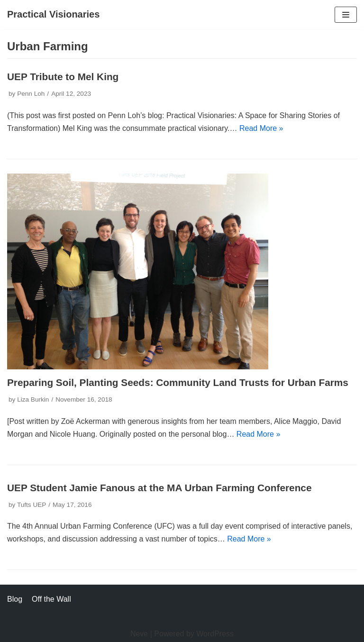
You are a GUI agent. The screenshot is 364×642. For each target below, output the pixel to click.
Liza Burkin (33, 399)
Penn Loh (31, 94)
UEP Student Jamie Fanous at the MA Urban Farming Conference (159, 488)
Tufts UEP (32, 505)
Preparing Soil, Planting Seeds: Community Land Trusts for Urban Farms (178, 382)
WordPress (215, 634)
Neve (139, 634)
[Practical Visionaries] (53, 15)
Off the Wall (51, 599)
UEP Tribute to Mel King (63, 77)
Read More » (261, 128)
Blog (15, 599)
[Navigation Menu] (346, 15)
